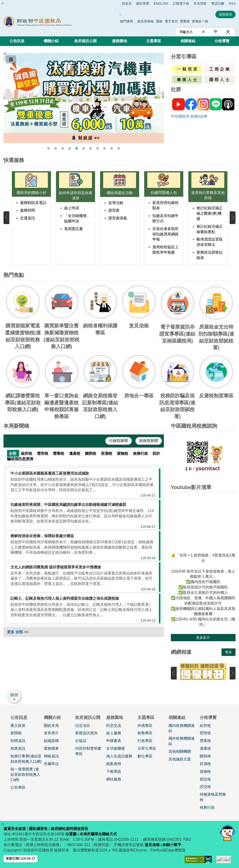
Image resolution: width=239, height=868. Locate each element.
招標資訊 (18, 741)
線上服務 (114, 733)
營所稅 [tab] (43, 453)
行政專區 (145, 741)
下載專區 (114, 772)
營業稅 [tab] (59, 453)
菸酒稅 (205, 764)
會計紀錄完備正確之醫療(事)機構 (210, 213)
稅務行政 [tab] (141, 453)
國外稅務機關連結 (182, 741)
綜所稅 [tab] (27, 453)
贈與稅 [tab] (91, 453)
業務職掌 (51, 748)
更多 (228, 652)
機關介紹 (51, 41)
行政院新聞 (119, 441)
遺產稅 (205, 748)
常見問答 (200, 3)
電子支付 (171, 21)
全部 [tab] (13, 453)
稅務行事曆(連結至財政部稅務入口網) (26, 759)
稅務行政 (207, 807)
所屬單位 (51, 764)
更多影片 (203, 638)
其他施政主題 (180, 759)
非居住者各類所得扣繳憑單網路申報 (165, 234)
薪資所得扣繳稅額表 (165, 205)
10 (112, 148)
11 (119, 148)
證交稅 (205, 787)
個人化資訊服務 (119, 756)
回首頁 (127, 3)
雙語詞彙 (218, 3)
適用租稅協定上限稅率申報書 (165, 250)
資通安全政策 (15, 829)
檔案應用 (114, 764)
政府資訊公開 (85, 41)
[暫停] (11, 59)
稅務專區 (145, 733)
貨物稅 (205, 772)
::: (3, 3)
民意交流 (114, 726)
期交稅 (205, 779)
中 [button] (216, 32)
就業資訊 (18, 748)
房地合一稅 (200, 21)
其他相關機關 (180, 751)
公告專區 (18, 787)
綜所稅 (205, 726)
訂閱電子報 (181, 3)
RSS (232, 3)
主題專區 (154, 41)
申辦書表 (114, 741)
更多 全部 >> (18, 632)
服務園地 (119, 41)
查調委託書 (74, 229)
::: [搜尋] (120, 14)
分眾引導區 (147, 748)
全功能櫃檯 (116, 748)
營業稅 (185, 21)
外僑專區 (145, 726)
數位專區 (145, 756)
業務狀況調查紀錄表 (210, 255)
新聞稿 (16, 733)
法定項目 (83, 726)
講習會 (114, 210)
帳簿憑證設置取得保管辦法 (210, 242)
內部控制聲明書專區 (88, 751)
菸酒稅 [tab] (107, 453)
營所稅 (205, 733)
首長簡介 (51, 733)
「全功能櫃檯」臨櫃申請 (77, 218)
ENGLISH (161, 3)
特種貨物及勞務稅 (213, 797)
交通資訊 (28, 218)
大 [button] (228, 32)
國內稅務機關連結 (182, 728)
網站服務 (114, 779)
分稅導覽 (222, 41)
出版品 (81, 741)
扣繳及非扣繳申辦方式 (165, 218)
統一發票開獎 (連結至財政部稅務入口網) (25, 775)
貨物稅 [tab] (123, 453)
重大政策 (18, 726)
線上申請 (72, 208)
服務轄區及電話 (33, 203)
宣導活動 (116, 203)
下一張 (233, 218)
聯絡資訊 (51, 756)
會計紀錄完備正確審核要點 (210, 229)
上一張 (6, 218)
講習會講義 (118, 218)
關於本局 (51, 726)
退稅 (159, 21)
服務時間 (28, 210)
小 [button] (203, 32)
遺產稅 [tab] (75, 453)
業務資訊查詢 (86, 733)
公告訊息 (17, 41)
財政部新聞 (149, 441)
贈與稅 (205, 756)
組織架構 (51, 741)
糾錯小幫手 (172, 845)
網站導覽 (143, 3)
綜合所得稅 (146, 21)
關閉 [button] (14, 695)
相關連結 (188, 41)
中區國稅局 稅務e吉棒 (189, 116)
